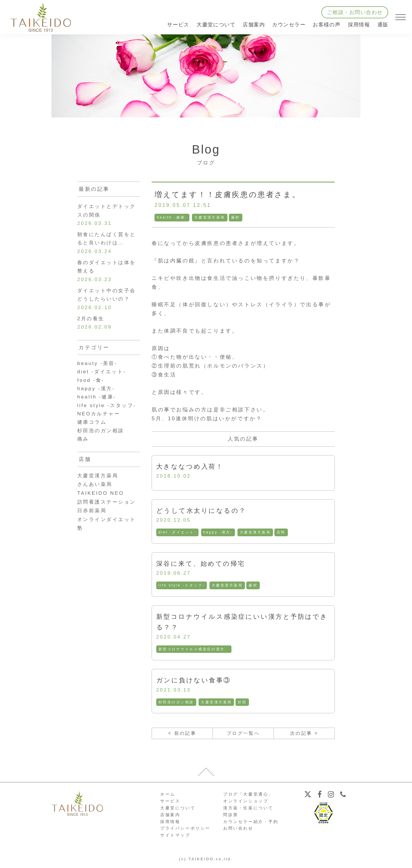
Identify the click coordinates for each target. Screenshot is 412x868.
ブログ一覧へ (243, 736)
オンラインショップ (246, 804)
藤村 (236, 217)
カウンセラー (289, 25)
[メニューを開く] (401, 17)
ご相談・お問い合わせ (355, 12)
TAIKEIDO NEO (102, 502)
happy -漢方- (219, 533)
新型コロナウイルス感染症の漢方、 (194, 651)
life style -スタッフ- (182, 586)
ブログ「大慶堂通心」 (248, 797)
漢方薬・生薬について (248, 810)
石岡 (282, 533)
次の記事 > (304, 736)
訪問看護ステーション (108, 510)
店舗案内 (170, 817)
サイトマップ (175, 838)
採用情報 (359, 25)
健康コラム (93, 430)
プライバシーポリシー (185, 831)
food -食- (91, 386)
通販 (383, 25)
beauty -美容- (98, 369)
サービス (170, 804)
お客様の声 (327, 25)
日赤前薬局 (93, 519)
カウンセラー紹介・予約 (251, 824)
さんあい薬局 (96, 493)
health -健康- (172, 217)
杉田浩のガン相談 (176, 704)
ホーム (168, 797)
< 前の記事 (182, 736)
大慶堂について (178, 810)
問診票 (231, 817)
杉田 (243, 704)
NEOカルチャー (100, 421)
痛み (83, 447)
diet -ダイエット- (178, 533)
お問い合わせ (238, 831)
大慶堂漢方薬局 (210, 217)
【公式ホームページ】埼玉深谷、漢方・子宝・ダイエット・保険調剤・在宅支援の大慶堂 (41, 17)
